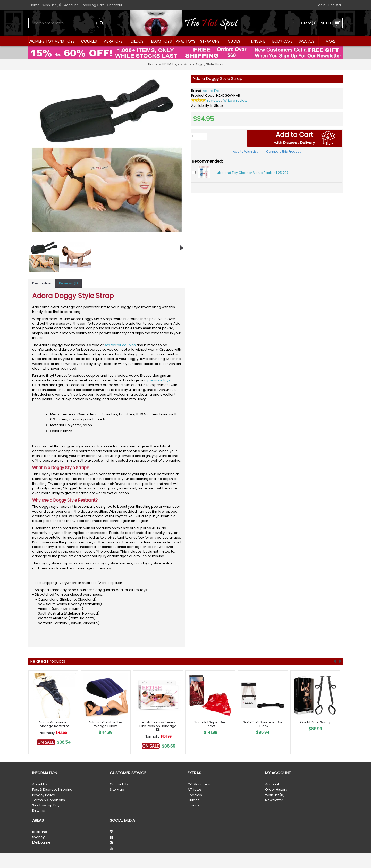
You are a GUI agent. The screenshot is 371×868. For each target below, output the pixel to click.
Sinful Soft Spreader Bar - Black (263, 724)
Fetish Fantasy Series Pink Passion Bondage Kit (158, 726)
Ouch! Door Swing (315, 722)
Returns (39, 810)
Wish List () (275, 795)
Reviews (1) (68, 283)
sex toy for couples (120, 345)
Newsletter (274, 800)
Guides (193, 800)
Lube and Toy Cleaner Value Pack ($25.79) (252, 173)
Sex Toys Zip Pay (46, 805)
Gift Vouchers (199, 784)
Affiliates (195, 790)
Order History (276, 790)
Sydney (38, 837)
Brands (193, 805)
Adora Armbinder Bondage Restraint (53, 724)
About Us (40, 784)
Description (42, 283)
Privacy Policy (44, 795)
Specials (195, 795)
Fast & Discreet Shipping (52, 790)
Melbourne (41, 842)
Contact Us (119, 784)
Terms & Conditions (49, 800)
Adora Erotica (214, 91)
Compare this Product (283, 152)
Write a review (235, 100)
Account (272, 784)
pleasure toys (159, 380)
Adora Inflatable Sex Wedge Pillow (106, 724)
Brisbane (40, 832)
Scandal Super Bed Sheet (210, 724)
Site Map (117, 790)
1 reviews (213, 100)
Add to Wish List (245, 152)
